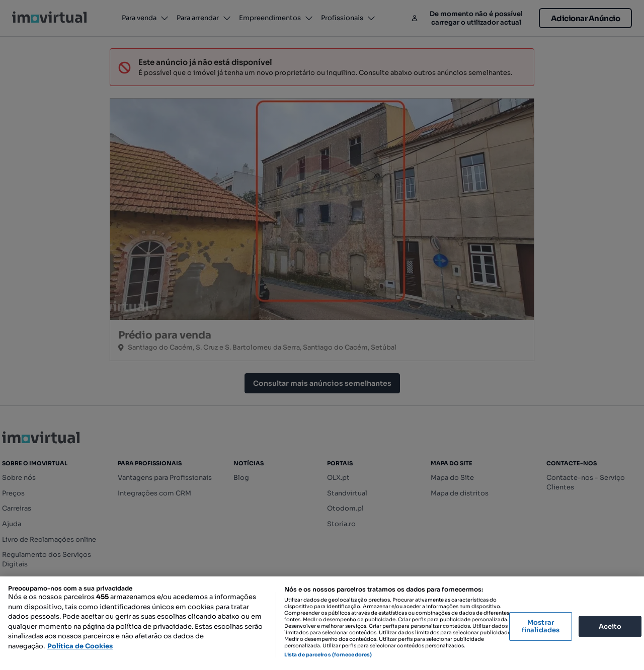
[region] (322, 623)
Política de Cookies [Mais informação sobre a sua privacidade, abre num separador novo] (80, 646)
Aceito (610, 626)
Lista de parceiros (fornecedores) (328, 655)
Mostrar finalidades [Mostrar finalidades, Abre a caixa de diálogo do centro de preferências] (541, 626)
